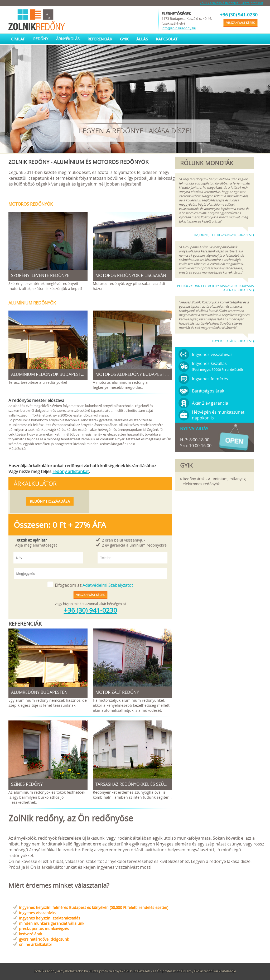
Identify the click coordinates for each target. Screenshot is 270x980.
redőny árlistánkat (71, 471)
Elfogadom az (94, 585)
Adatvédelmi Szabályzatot (108, 585)
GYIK (124, 39)
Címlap (18, 39)
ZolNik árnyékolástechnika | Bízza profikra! (231, 3)
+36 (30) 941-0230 (239, 15)
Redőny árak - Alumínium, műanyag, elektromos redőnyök (215, 481)
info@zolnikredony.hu (179, 28)
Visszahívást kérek (240, 23)
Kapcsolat (167, 39)
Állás (142, 39)
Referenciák (100, 39)
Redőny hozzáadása (50, 501)
